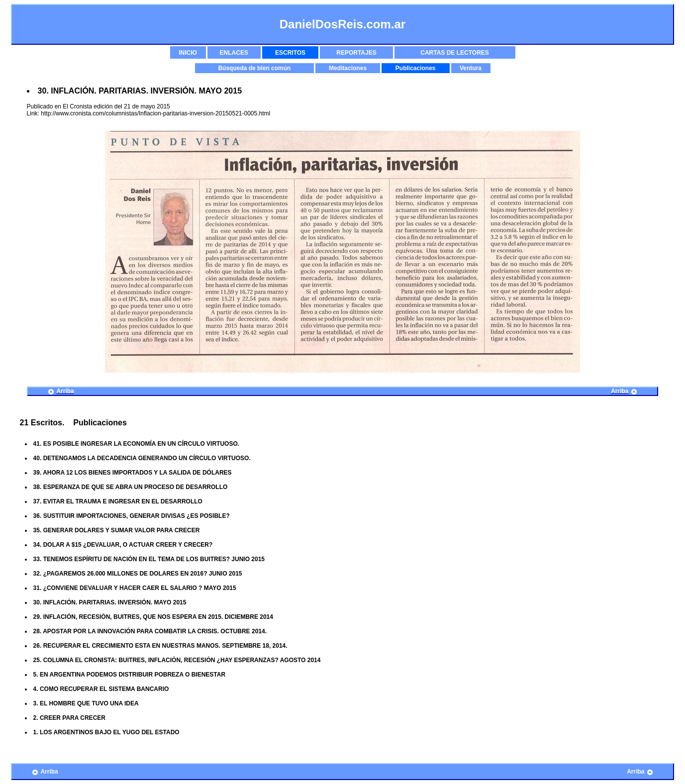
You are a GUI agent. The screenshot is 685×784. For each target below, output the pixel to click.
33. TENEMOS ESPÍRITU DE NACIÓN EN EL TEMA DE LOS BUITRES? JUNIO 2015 (149, 559)
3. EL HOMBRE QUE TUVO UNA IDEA (86, 703)
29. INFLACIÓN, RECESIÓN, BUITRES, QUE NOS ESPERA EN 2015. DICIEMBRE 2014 (153, 617)
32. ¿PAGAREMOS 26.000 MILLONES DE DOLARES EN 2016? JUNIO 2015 (138, 574)
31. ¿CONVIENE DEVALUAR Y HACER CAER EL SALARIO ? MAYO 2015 (135, 588)
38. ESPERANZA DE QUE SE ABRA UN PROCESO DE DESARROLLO (131, 487)
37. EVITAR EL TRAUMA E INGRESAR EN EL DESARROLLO (118, 501)
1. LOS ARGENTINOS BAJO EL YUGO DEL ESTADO (106, 732)
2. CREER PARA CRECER (69, 718)
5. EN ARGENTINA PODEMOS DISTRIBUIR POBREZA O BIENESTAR (129, 675)
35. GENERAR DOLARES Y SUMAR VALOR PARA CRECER (117, 530)
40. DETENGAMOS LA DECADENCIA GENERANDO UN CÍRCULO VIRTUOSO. (142, 458)
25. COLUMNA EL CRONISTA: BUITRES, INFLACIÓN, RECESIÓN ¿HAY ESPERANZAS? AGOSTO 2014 (177, 660)
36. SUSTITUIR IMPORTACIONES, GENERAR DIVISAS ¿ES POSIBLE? (132, 516)
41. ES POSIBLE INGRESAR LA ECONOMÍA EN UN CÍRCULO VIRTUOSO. (137, 444)
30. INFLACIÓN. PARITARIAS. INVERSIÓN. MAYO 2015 (110, 602)
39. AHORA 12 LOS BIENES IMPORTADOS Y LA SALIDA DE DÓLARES (133, 473)
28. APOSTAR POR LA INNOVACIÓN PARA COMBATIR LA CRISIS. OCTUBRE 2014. (150, 631)
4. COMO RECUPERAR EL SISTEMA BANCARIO (101, 689)
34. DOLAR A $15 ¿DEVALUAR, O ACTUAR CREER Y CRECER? (123, 545)
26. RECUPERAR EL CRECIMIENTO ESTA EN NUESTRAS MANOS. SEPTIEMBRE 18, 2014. (160, 646)
